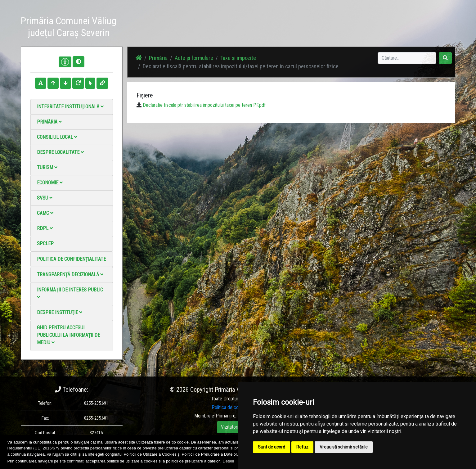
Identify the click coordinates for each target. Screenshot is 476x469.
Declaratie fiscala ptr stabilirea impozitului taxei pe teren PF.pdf (204, 105)
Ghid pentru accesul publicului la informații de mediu (68, 335)
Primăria (49, 122)
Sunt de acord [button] (272, 447)
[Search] (407, 58)
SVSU (45, 198)
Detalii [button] (228, 461)
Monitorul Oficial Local (417, 28)
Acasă (258, 28)
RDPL (45, 228)
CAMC (45, 213)
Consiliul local (57, 137)
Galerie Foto (319, 28)
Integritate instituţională (70, 107)
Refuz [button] (302, 447)
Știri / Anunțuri (285, 28)
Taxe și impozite (238, 58)
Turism (47, 167)
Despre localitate (60, 152)
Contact (380, 28)
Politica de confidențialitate (71, 259)
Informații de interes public (70, 293)
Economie (50, 183)
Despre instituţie (60, 312)
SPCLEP (45, 244)
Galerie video (351, 28)
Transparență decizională (70, 275)
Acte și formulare (194, 58)
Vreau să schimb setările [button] (344, 447)
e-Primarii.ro (224, 416)
